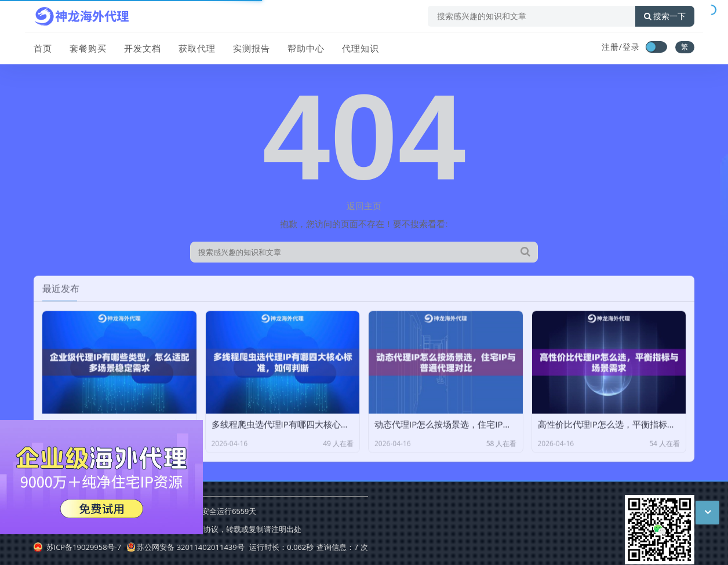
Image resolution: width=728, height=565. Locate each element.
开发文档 (143, 48)
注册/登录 (621, 47)
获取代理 (197, 48)
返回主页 (364, 206)
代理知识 (361, 48)
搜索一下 (665, 16)
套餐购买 (88, 48)
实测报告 (252, 48)
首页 (43, 48)
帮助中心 (306, 48)
